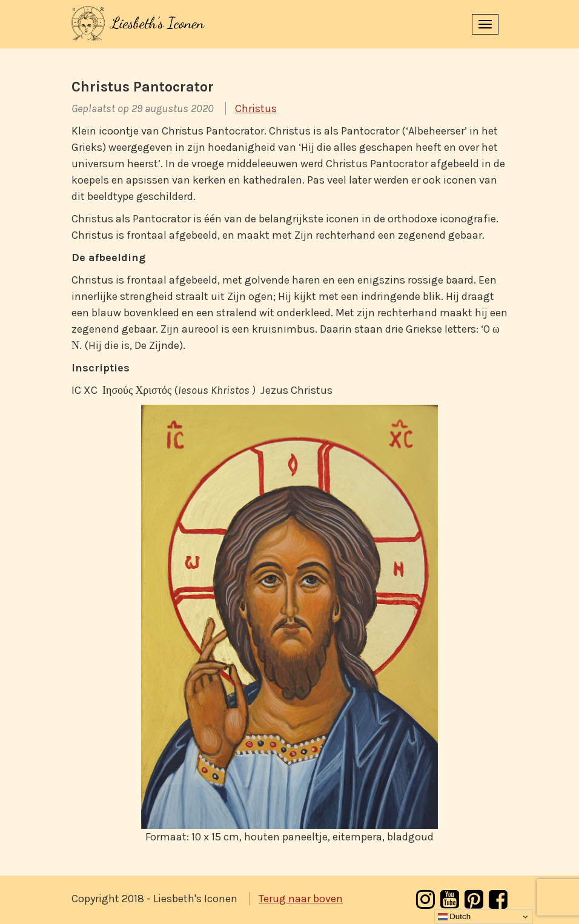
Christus (256, 108)
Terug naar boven (301, 899)
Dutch (455, 917)
